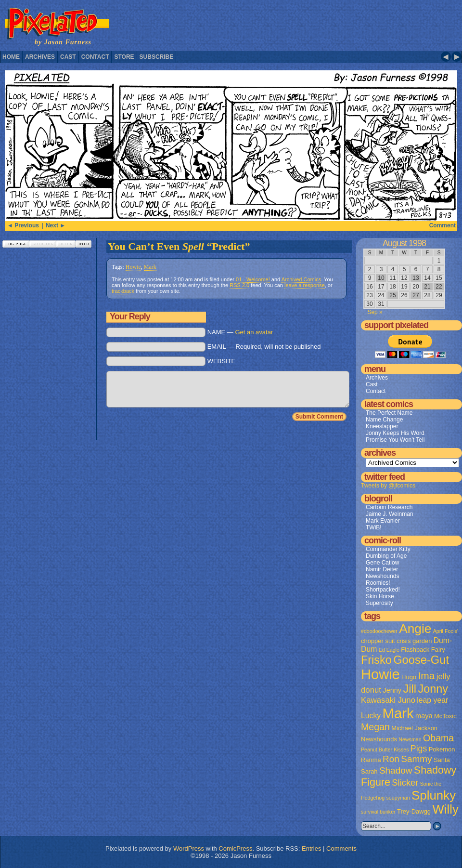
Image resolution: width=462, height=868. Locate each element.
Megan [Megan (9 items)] (375, 727)
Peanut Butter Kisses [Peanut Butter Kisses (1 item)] (385, 750)
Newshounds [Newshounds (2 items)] (379, 739)
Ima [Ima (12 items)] (426, 676)
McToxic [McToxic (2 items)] (445, 716)
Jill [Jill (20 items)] (410, 689)
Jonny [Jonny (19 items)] (433, 689)
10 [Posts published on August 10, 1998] (381, 278)
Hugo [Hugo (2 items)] (409, 677)
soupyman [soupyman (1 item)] (398, 798)
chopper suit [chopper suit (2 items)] (378, 641)
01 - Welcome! (253, 279)
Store (124, 57)
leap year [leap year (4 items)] (432, 700)
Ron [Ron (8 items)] (391, 759)
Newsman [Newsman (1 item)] (410, 739)
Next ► (56, 225)
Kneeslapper (382, 426)
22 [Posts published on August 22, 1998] (439, 287)
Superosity (379, 603)
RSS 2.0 (239, 285)
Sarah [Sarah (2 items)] (369, 771)
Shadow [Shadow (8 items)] (396, 770)
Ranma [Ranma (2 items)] (371, 760)
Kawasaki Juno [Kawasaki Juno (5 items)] (388, 700)
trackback (123, 291)
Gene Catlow (382, 563)
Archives (40, 57)
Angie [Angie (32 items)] (415, 629)
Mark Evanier (383, 521)
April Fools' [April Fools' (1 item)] (446, 631)
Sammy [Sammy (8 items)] (416, 759)
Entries (311, 848)
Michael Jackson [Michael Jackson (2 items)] (414, 728)
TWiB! (374, 527)
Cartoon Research (389, 507)
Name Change (384, 420)
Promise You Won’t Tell (395, 440)
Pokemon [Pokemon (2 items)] (442, 749)
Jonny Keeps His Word (395, 433)
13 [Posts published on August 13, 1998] (416, 278)
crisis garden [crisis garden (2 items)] (414, 641)
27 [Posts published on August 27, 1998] (416, 295)
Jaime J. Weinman (389, 514)
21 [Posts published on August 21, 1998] (427, 287)
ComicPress (235, 848)
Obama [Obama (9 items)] (438, 738)
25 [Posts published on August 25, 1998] (392, 295)
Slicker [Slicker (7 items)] (405, 783)
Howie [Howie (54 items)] (380, 674)
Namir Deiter (382, 569)
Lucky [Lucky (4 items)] (371, 716)
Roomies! (378, 583)
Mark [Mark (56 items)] (398, 713)
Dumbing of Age (386, 556)
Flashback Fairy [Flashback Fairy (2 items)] (423, 650)
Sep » (375, 312)
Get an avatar (254, 332)
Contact (95, 57)
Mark (150, 267)
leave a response (305, 285)
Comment (443, 225)
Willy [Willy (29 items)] (445, 809)
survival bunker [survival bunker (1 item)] (378, 812)
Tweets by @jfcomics (388, 486)
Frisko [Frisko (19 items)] (376, 660)
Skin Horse (380, 596)
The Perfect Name (389, 413)
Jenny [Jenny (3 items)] (392, 690)
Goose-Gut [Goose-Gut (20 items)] (421, 660)
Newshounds (382, 576)
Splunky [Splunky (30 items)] (434, 795)
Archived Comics (302, 279)
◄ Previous (23, 225)
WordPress (189, 848)
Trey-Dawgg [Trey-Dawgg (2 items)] (414, 811)
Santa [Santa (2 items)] (442, 760)
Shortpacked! (383, 590)
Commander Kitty (388, 549)
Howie (133, 267)
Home (11, 57)
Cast (68, 57)
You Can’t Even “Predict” (179, 246)
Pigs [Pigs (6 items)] (419, 749)
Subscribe (157, 57)
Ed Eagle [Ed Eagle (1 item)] (389, 650)
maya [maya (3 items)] (424, 716)
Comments (341, 848)
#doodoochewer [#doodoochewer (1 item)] (379, 631)
